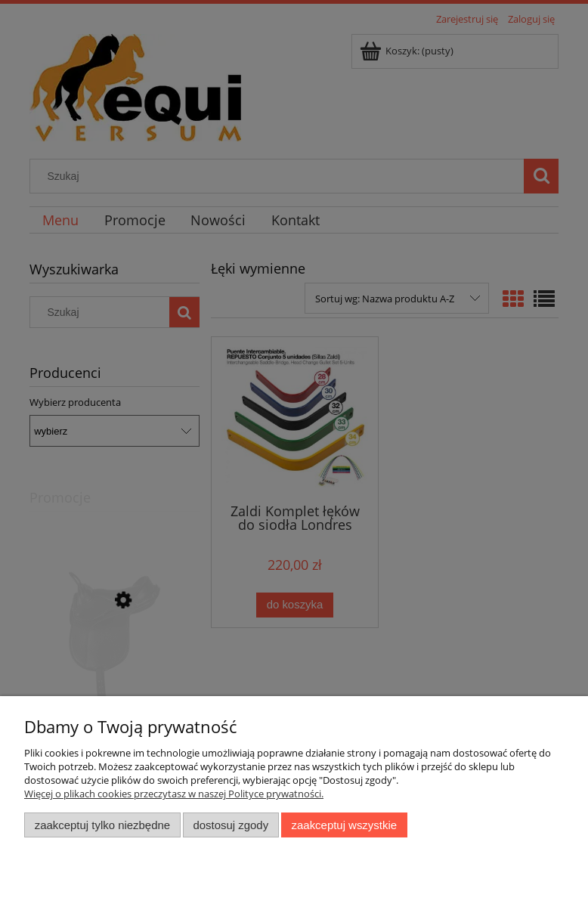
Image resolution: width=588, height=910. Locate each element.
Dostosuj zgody (231, 825)
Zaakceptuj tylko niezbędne (102, 825)
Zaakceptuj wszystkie (344, 825)
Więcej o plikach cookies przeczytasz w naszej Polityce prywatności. (174, 794)
